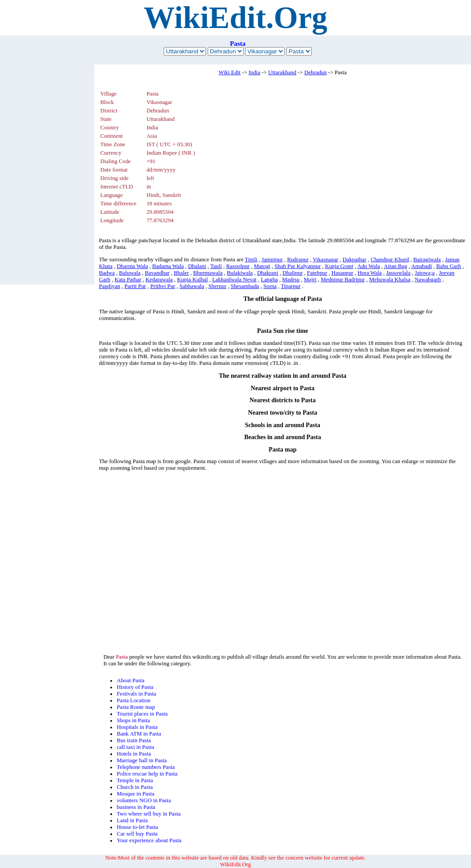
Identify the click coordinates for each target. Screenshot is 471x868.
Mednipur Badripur (343, 280)
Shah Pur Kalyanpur (298, 266)
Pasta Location (133, 700)
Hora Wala (370, 273)
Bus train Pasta (134, 740)
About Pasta (130, 680)
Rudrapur (298, 260)
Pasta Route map (136, 707)
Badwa (107, 273)
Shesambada (245, 286)
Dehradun (315, 72)
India (254, 72)
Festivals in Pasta (136, 694)
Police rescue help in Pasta (147, 774)
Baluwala (130, 273)
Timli (251, 260)
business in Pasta (136, 807)
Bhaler (181, 273)
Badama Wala (168, 266)
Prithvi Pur (163, 286)
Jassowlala (398, 273)
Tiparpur (290, 286)
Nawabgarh (428, 280)
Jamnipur (272, 260)
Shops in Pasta (133, 720)
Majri (310, 280)
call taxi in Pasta (135, 747)
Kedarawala (159, 280)
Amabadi (421, 266)
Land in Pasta (132, 820)
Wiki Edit (229, 72)
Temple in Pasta (135, 780)
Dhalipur (293, 273)
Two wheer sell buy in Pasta (149, 814)
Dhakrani (268, 273)
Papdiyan (109, 286)
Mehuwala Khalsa (390, 280)
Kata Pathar (128, 280)
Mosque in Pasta (135, 794)
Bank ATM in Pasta (139, 734)
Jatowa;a (425, 273)
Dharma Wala (133, 266)
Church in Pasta (135, 787)
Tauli (216, 266)
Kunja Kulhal (192, 280)
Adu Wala (368, 266)
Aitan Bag (395, 266)
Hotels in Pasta (134, 754)
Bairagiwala (427, 260)
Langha (269, 280)
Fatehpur (317, 273)
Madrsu (291, 280)
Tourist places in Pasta (142, 714)
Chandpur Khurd (390, 260)
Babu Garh (449, 266)
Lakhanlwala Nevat (234, 280)
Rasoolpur (238, 266)
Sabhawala (191, 286)
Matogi (262, 266)
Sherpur (217, 286)
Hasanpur (342, 273)
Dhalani (197, 266)
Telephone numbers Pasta (146, 767)
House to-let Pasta (137, 827)
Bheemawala (208, 273)
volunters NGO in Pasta (144, 800)
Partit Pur (135, 286)
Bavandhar (157, 273)
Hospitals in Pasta (137, 727)
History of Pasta (135, 687)
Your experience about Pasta (149, 840)
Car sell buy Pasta (137, 834)
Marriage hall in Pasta (142, 760)
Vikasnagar (326, 260)
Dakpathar (354, 260)
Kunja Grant (339, 266)
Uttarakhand (282, 72)
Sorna (270, 286)
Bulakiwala (240, 273)
